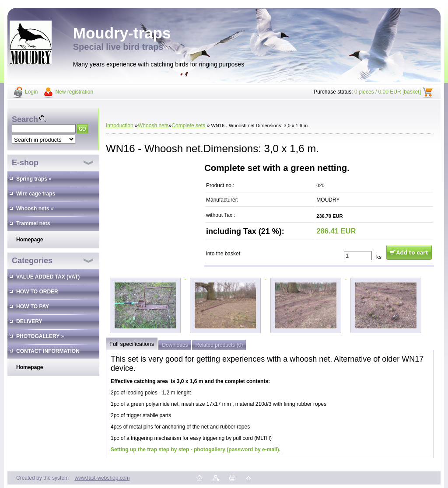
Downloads (175, 345)
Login (31, 92)
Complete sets (188, 125)
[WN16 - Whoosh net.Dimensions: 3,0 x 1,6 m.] (146, 277)
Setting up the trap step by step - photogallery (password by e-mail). (196, 450)
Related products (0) (219, 345)
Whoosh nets (153, 125)
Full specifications (132, 344)
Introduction (120, 125)
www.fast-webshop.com (102, 478)
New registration (74, 92)
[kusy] (358, 256)
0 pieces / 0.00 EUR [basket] (388, 92)
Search (25, 119)
